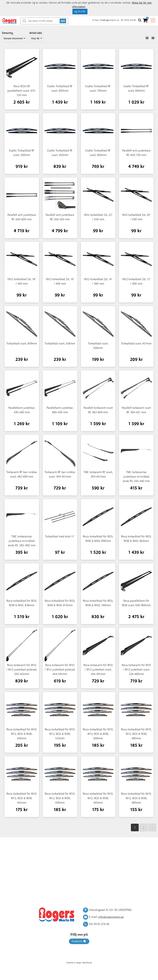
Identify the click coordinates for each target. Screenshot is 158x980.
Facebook (79, 941)
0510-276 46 (130, 20)
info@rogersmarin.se (109, 20)
